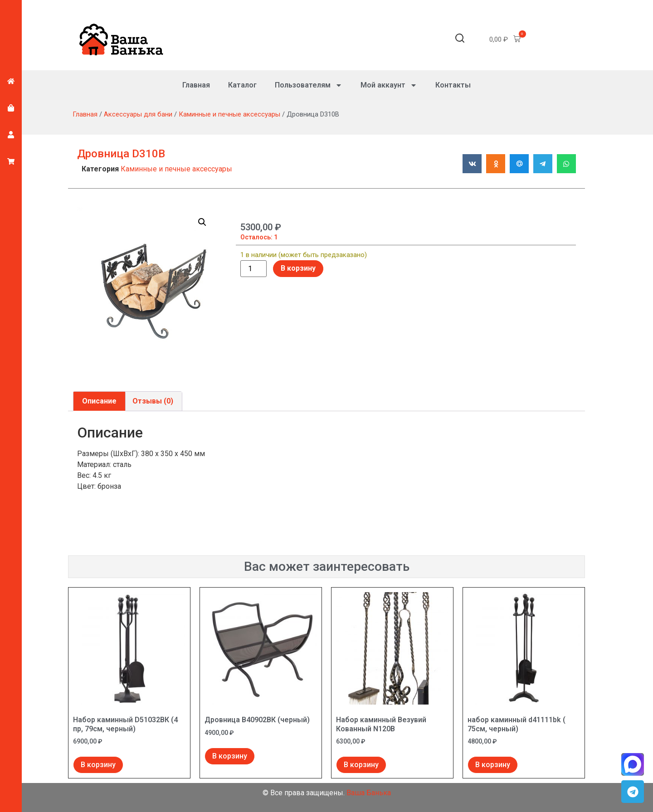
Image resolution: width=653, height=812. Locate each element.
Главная (196, 85)
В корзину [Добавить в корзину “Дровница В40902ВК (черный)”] (230, 756)
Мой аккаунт (389, 85)
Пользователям (309, 85)
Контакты (453, 85)
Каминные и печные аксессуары (229, 114)
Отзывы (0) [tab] (153, 401)
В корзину (298, 268)
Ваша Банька (369, 793)
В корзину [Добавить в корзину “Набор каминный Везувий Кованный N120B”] (361, 765)
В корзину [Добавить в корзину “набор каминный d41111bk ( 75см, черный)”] (493, 765)
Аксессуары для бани (138, 114)
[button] (460, 40)
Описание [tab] (99, 401)
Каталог (242, 85)
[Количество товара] (253, 269)
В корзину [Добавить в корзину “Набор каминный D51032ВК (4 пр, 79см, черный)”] (98, 765)
